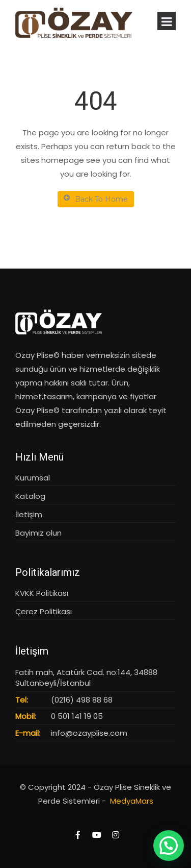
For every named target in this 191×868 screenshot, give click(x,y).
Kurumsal (33, 478)
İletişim (29, 514)
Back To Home (96, 199)
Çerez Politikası (44, 611)
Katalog (30, 496)
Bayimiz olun (38, 533)
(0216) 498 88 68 (82, 700)
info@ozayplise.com (89, 733)
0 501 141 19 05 (77, 716)
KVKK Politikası (42, 593)
